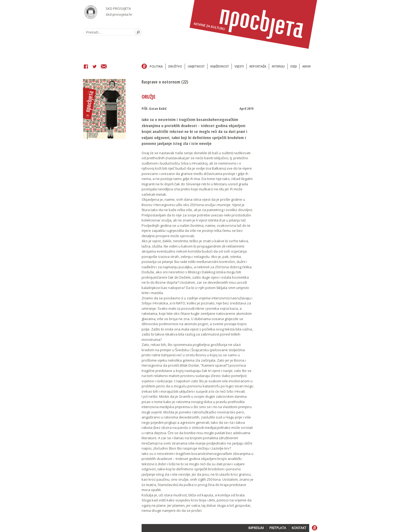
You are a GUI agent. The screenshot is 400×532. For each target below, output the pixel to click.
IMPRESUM (256, 528)
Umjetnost (196, 66)
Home (144, 66)
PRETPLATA (278, 528)
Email (104, 67)
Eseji (294, 66)
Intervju (278, 66)
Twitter (94, 67)
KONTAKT (299, 528)
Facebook (86, 67)
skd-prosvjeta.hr (119, 14)
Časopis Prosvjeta (253, 24)
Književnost (220, 66)
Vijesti (239, 66)
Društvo (175, 66)
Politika (156, 66)
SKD (91, 12)
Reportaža (258, 66)
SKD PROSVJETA (118, 9)
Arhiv (307, 66)
